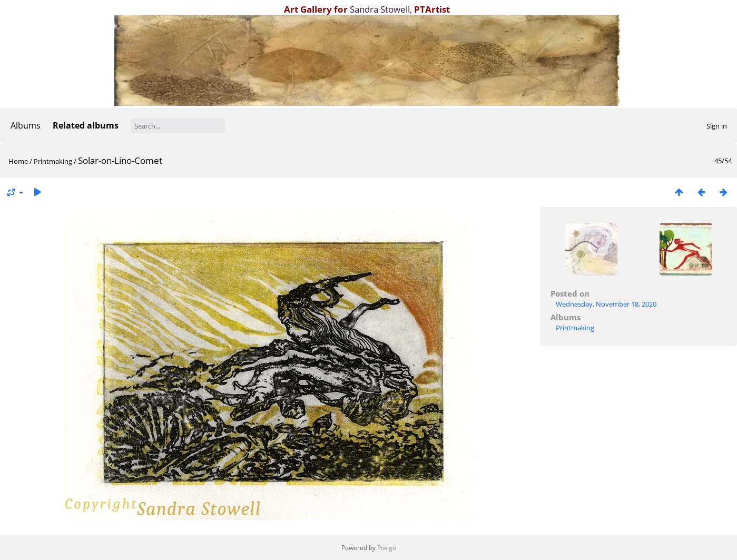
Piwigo (387, 548)
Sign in (717, 126)
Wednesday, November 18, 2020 (606, 304)
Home (18, 161)
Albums (26, 125)
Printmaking (53, 161)
